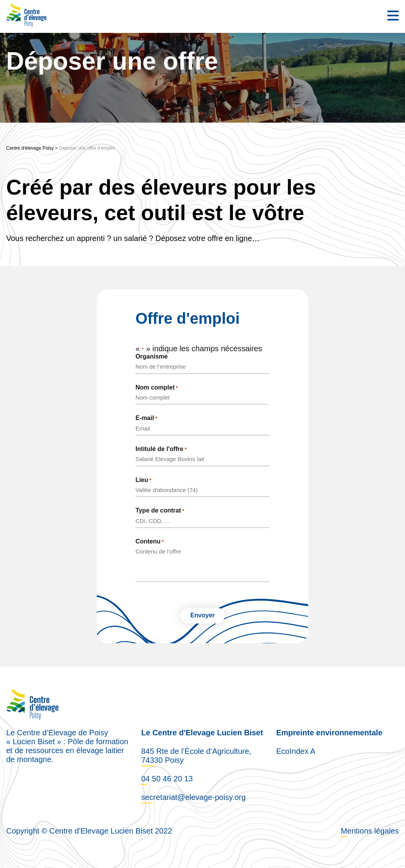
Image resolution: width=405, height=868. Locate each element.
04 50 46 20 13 (167, 778)
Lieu (143, 480)
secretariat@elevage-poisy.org (193, 797)
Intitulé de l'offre (161, 449)
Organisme (152, 356)
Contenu (150, 542)
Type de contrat (160, 511)
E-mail (146, 418)
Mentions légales (370, 830)
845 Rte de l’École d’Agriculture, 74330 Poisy (196, 755)
